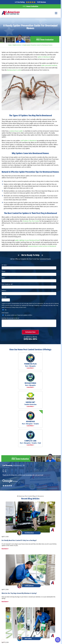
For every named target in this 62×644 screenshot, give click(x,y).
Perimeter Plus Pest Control (31, 221)
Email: (4, 278)
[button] (58, 640)
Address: (4, 291)
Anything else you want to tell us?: (11, 318)
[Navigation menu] (56, 13)
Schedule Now (30, 332)
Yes (4, 310)
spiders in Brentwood (44, 57)
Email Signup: (5, 313)
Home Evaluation (30, 6)
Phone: (4, 271)
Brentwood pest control (14, 70)
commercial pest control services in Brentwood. (42, 246)
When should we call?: (7, 284)
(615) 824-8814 (30, 339)
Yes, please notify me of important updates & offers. (17, 315)
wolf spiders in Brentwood (29, 141)
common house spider (16, 131)
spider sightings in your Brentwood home (27, 240)
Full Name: (5, 265)
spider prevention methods (49, 65)
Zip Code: (5, 297)
